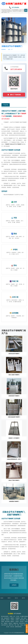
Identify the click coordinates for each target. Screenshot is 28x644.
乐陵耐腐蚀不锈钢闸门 (14, 501)
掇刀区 (25, 598)
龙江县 (18, 598)
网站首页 (9, 10)
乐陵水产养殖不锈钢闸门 (14, 480)
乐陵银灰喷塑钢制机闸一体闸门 (14, 459)
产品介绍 (6, 105)
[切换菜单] (26, 10)
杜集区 (3, 598)
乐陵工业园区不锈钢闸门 (14, 375)
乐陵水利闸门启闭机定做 (7, 11)
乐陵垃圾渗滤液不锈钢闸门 (14, 417)
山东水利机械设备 (15, 10)
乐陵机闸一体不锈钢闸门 (14, 438)
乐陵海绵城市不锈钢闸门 (14, 396)
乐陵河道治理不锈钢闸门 (14, 354)
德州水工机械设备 (23, 10)
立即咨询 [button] (14, 585)
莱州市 (10, 598)
